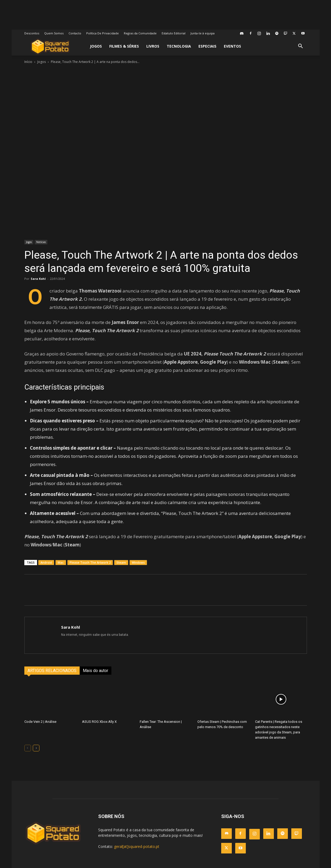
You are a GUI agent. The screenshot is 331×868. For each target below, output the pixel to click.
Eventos (232, 46)
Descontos (32, 33)
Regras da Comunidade (140, 33)
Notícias (41, 242)
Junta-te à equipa (203, 33)
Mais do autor (96, 671)
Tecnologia (179, 46)
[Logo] (50, 46)
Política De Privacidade (103, 33)
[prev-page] (28, 748)
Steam (121, 562)
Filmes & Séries (124, 46)
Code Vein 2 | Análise (40, 722)
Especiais (207, 46)
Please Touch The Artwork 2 (90, 562)
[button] (301, 47)
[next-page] (36, 748)
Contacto (75, 33)
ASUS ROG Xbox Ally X (99, 722)
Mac (61, 562)
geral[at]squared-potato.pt (137, 846)
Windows (138, 562)
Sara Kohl (38, 279)
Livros (153, 46)
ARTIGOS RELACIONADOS (52, 671)
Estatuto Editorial (174, 33)
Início (28, 62)
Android (46, 562)
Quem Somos (54, 33)
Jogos (96, 46)
